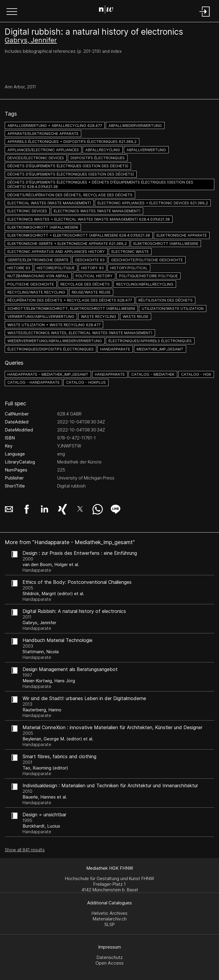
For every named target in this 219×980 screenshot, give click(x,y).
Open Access (109, 963)
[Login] (205, 17)
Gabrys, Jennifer (31, 40)
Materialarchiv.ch (110, 919)
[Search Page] (108, 10)
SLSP (109, 924)
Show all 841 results (25, 850)
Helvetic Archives (109, 913)
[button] (12, 12)
